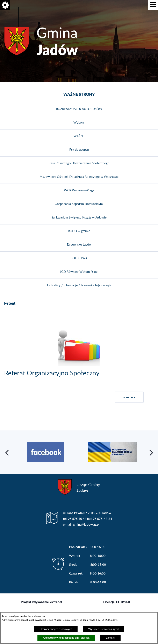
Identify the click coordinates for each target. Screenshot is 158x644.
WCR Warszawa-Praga (79, 190)
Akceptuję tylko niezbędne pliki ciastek (66, 638)
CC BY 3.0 (123, 602)
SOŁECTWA (79, 258)
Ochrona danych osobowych (56, 629)
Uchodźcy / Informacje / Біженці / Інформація (79, 285)
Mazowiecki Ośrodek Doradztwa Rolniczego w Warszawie (79, 177)
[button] (153, 5)
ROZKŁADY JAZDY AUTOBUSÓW (79, 109)
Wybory (79, 123)
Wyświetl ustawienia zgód (103, 629)
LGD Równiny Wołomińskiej (79, 272)
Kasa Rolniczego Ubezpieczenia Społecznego (79, 163)
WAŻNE (79, 136)
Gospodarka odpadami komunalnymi (79, 204)
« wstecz (129, 397)
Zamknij (111, 638)
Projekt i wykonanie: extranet (42, 602)
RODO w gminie (79, 231)
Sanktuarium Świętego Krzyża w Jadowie (79, 218)
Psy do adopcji (79, 150)
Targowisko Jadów (79, 245)
